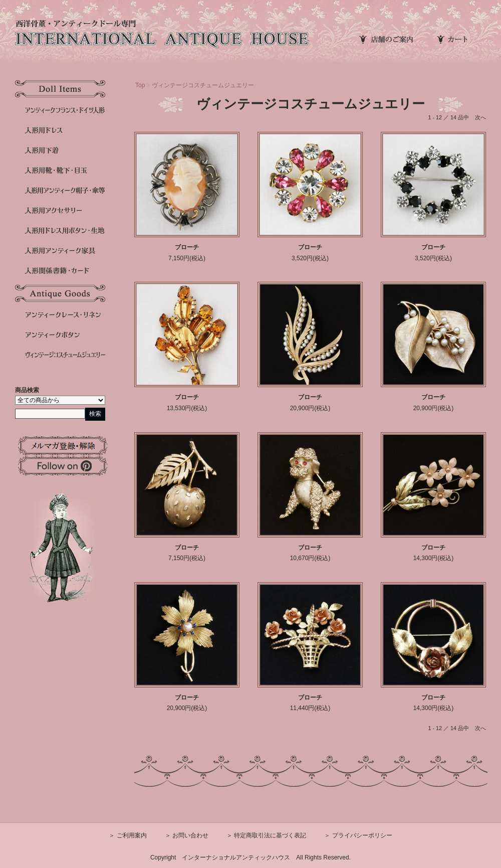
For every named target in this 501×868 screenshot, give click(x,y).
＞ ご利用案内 (128, 835)
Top (140, 85)
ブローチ (187, 247)
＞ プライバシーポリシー (358, 835)
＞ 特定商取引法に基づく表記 (266, 835)
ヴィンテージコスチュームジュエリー (203, 85)
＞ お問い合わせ (187, 835)
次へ (480, 117)
